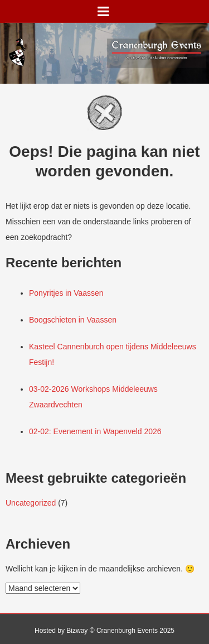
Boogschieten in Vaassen (73, 320)
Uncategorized (31, 503)
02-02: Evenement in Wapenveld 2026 (95, 431)
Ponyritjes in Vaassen (66, 293)
